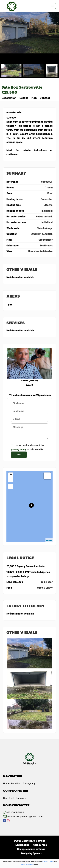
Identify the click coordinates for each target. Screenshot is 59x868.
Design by (31, 853)
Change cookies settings (31, 849)
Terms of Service (27, 864)
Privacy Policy (48, 861)
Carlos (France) (29, 381)
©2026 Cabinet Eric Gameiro (30, 841)
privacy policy (19, 449)
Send (19, 454)
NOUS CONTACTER (16, 805)
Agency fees (40, 845)
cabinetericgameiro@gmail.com (25, 816)
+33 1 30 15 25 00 (15, 812)
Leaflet (49, 540)
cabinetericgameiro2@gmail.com (32, 395)
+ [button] (11, 475)
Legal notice (22, 845)
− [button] (11, 480)
